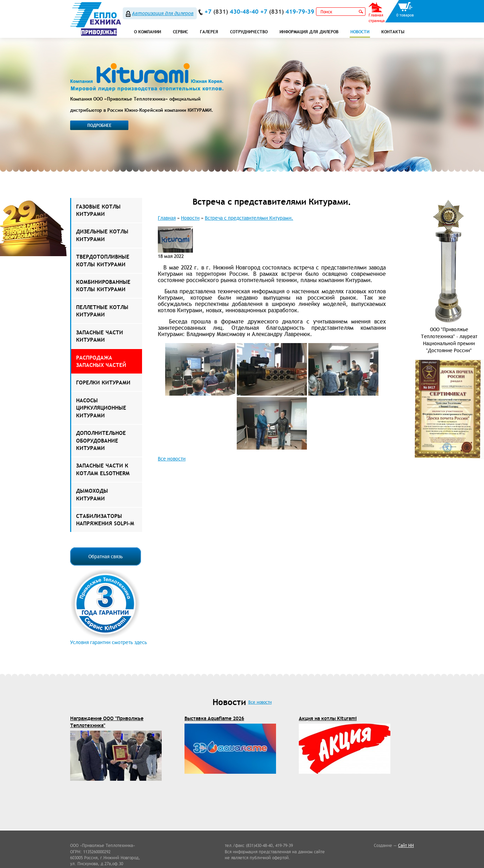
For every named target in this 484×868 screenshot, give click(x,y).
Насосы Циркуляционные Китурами (101, 408)
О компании (147, 32)
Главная (167, 218)
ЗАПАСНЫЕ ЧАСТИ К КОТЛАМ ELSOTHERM (103, 469)
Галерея (209, 32)
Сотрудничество (249, 32)
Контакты (393, 32)
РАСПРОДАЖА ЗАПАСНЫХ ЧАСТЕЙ (101, 361)
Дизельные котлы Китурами (102, 235)
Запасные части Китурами (100, 336)
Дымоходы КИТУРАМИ (92, 494)
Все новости (172, 459)
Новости (360, 32)
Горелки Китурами (103, 382)
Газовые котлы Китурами (98, 210)
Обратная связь (106, 556)
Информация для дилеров (309, 32)
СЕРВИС (180, 32)
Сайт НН (406, 845)
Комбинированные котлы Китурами (103, 286)
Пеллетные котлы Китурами (102, 311)
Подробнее (99, 125)
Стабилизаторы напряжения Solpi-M (105, 520)
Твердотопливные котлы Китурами (103, 260)
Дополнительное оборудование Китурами (101, 440)
